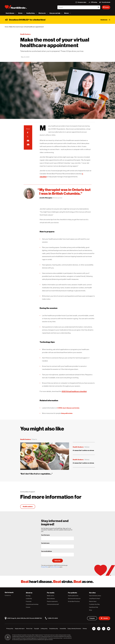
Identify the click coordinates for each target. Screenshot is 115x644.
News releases (51, 598)
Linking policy (44, 629)
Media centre (50, 596)
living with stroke (67, 413)
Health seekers (25, 34)
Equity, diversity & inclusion (74, 629)
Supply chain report (20, 629)
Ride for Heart (93, 601)
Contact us (8, 595)
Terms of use (29, 629)
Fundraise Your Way (94, 604)
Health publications (73, 596)
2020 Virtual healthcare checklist (74, 391)
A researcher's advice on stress (83, 450)
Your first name (45, 535)
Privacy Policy (45, 567)
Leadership (29, 598)
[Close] (110, 20)
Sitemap (85, 629)
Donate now (104, 20)
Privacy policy (10, 629)
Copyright (37, 629)
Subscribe (58, 561)
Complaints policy (54, 629)
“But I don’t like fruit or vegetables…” (36, 474)
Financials (29, 601)
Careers (28, 607)
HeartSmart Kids (94, 607)
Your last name (45, 543)
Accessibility (63, 629)
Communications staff (53, 604)
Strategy (28, 596)
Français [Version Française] (92, 618)
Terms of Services (55, 567)
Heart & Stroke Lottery (95, 596)
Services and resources (74, 598)
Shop (91, 610)
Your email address (46, 551)
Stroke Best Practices (74, 601)
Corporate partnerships (32, 604)
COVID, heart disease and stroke (68, 408)
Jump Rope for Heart (95, 598)
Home (7, 27)
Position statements (52, 601)
